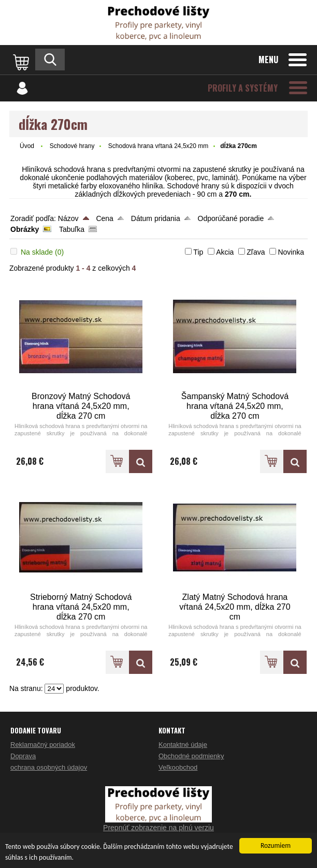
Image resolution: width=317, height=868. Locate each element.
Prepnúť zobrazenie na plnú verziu (159, 828)
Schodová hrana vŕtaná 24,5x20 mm (158, 146)
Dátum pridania (156, 218)
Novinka (291, 252)
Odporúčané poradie (231, 218)
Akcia (225, 252)
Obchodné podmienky (191, 756)
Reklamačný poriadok (43, 745)
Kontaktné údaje (183, 745)
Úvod (27, 146)
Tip (198, 252)
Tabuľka (72, 229)
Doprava (23, 756)
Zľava (256, 252)
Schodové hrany (72, 146)
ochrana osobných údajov (49, 767)
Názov (68, 218)
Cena (104, 218)
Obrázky (25, 229)
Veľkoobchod (178, 767)
